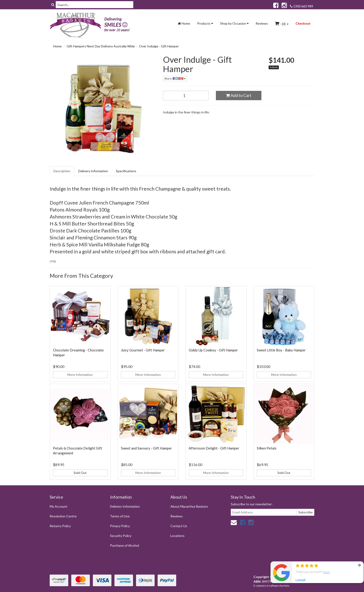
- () (282, 23)
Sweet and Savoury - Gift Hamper (146, 448)
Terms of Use (120, 516)
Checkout (303, 23)
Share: (175, 78)
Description (62, 171)
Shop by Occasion (234, 23)
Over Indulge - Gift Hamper (159, 46)
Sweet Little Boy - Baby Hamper (281, 350)
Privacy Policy (120, 526)
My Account (58, 506)
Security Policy (121, 536)
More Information (80, 375)
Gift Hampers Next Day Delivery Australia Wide (101, 46)
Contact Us (179, 526)
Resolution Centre (63, 516)
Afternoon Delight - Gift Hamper (214, 448)
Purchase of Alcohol (125, 545)
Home (184, 23)
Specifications (126, 171)
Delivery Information (93, 171)
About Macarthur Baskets (189, 506)
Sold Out (80, 473)
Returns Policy (60, 526)
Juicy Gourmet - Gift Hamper (143, 350)
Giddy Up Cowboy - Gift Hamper (213, 350)
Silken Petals (267, 448)
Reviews (262, 23)
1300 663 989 (302, 6)
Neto (286, 586)
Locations (177, 536)
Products (205, 23)
